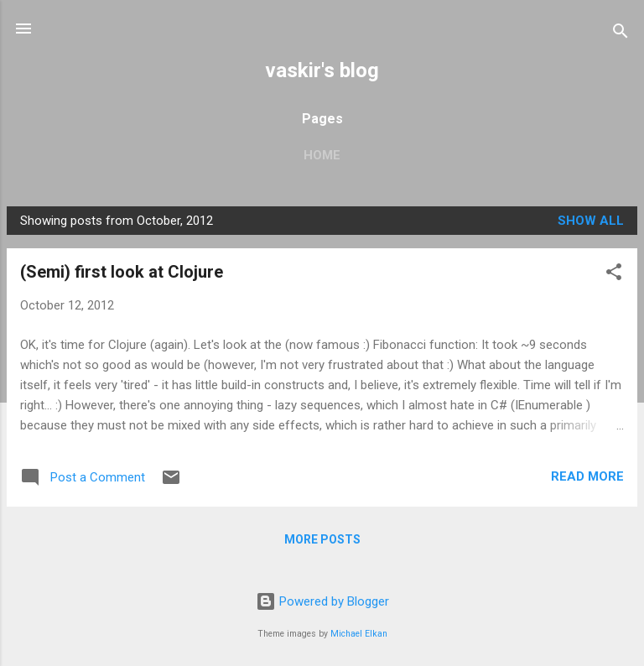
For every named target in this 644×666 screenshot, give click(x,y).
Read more (587, 476)
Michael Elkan (359, 634)
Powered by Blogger (322, 601)
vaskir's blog (322, 70)
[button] (614, 275)
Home (322, 155)
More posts (322, 539)
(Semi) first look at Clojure (122, 272)
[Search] (621, 34)
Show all (591, 221)
